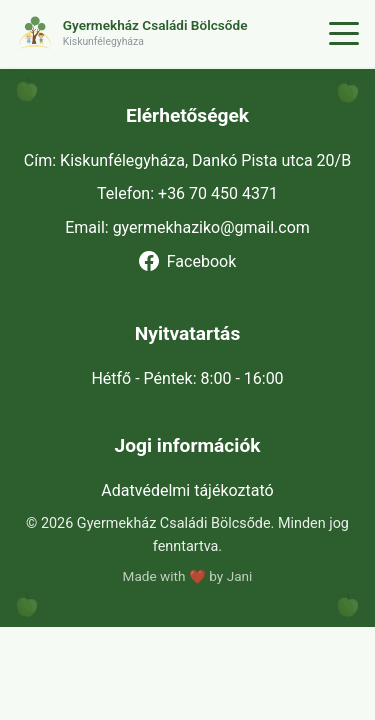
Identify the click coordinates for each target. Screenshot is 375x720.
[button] (168, 33)
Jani (240, 576)
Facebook (187, 261)
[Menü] (344, 34)
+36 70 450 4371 (218, 193)
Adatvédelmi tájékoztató (187, 490)
